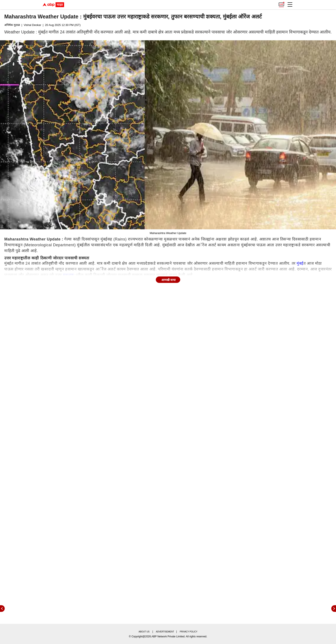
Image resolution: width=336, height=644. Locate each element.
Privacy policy (189, 632)
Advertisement (165, 632)
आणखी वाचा (169, 280)
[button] (290, 5)
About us (144, 632)
